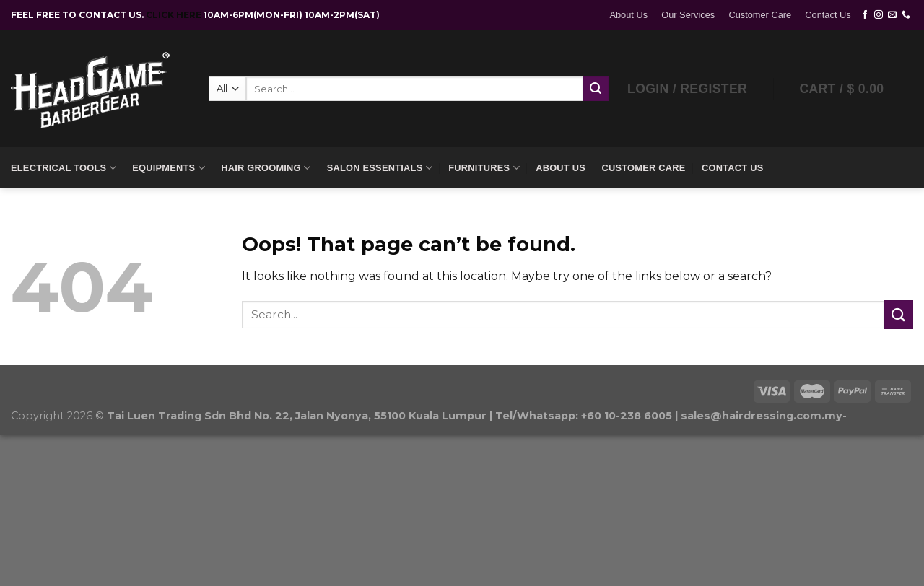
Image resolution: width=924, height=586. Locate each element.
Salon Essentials (380, 168)
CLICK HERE (175, 15)
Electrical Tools (64, 168)
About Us (628, 15)
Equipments (169, 168)
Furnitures (484, 168)
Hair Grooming (266, 168)
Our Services (688, 15)
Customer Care (760, 15)
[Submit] (899, 314)
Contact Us (828, 15)
